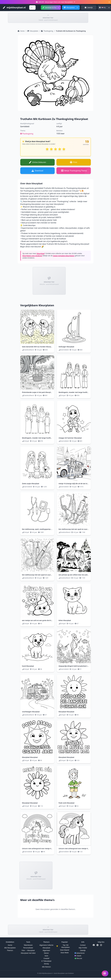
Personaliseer (28, 948)
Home (10, 945)
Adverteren (80, 953)
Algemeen (46, 950)
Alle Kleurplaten (10, 948)
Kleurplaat (46, 948)
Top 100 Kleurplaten (63, 946)
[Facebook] (94, 945)
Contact (83, 945)
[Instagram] (101, 945)
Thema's (10, 950)
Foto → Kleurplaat (28, 950)
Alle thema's (46, 967)
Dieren (46, 953)
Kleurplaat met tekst (28, 953)
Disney (46, 964)
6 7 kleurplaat (46, 961)
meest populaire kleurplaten (64, 256)
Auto (46, 956)
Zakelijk (89, 7)
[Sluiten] (109, 2)
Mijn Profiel (83, 948)
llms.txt (78, 958)
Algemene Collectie (46, 945)
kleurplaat (41, 253)
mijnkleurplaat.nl (14, 7)
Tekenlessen (28, 945)
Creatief (46, 958)
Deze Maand (65, 950)
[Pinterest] (97, 945)
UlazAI (78, 956)
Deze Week (65, 953)
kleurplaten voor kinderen (32, 256)
